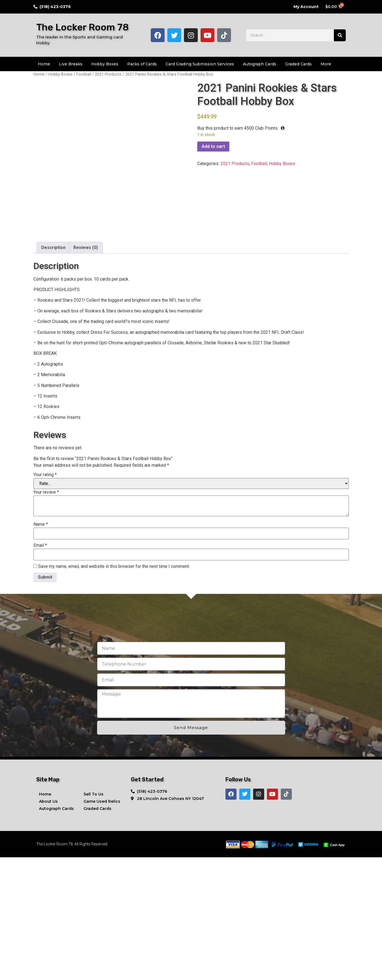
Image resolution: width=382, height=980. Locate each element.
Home (44, 64)
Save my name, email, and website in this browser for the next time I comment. (114, 689)
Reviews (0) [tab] (86, 370)
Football (84, 74)
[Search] (340, 35)
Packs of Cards (142, 64)
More (326, 64)
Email (40, 668)
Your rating (45, 597)
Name (41, 647)
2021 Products (108, 74)
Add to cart (213, 146)
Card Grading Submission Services (200, 64)
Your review (46, 615)
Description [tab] (53, 370)
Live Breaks (71, 64)
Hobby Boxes (105, 64)
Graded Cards (298, 64)
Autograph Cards (260, 64)
